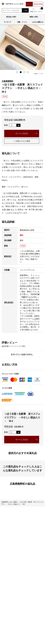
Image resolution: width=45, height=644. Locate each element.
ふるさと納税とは (38, 22)
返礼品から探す (11, 17)
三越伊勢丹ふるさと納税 (9, 502)
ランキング (7, 22)
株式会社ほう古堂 (27, 230)
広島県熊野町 (8, 81)
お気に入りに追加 (22, 141)
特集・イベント (22, 22)
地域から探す (34, 17)
